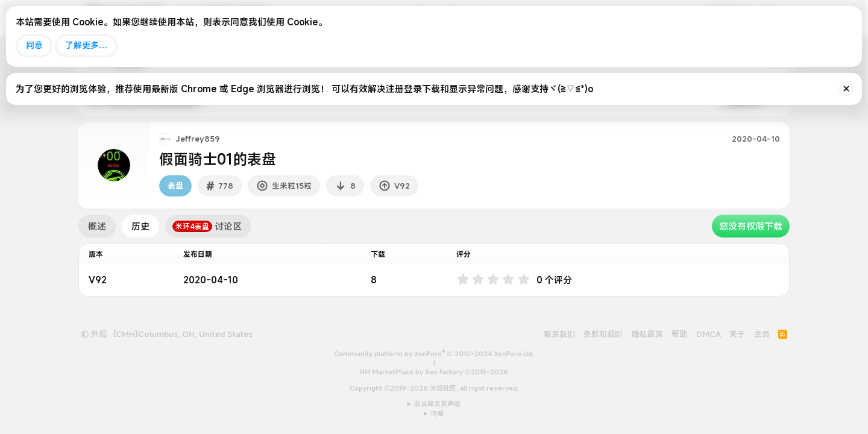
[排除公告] (846, 89)
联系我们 (559, 334)
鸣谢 (438, 414)
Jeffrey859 (198, 139)
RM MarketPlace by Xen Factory (434, 372)
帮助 (679, 334)
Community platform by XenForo (434, 354)
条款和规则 (603, 334)
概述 (97, 226)
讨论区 (207, 226)
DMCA (709, 334)
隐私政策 (647, 334)
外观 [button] (94, 334)
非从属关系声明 (437, 404)
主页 (762, 334)
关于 (737, 334)
